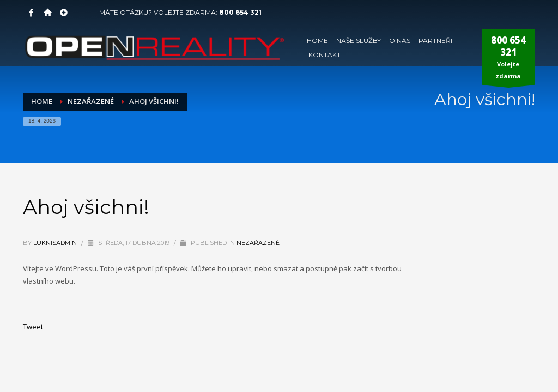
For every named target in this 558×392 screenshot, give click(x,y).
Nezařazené (258, 243)
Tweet (33, 327)
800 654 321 (240, 12)
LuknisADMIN (56, 243)
